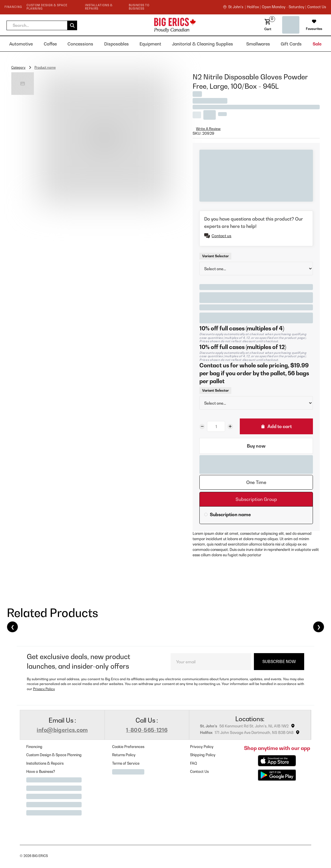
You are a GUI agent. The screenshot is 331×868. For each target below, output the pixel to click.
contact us (317, 7)
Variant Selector (215, 256)
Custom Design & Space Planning (54, 755)
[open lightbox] (104, 138)
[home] (131, 25)
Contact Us (199, 772)
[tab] (256, 482)
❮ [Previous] (13, 627)
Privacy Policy (44, 689)
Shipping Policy (203, 755)
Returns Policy (124, 755)
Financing (34, 747)
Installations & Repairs (45, 763)
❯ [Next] (319, 627)
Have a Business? (41, 772)
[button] (42, 25)
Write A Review (208, 129)
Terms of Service (126, 763)
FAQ (194, 763)
